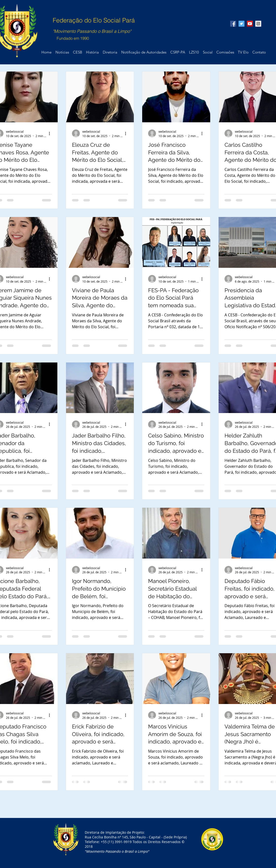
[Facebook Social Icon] (233, 24)
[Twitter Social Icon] (241, 24)
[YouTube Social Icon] (250, 24)
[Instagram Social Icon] (258, 24)
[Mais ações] (51, 133)
